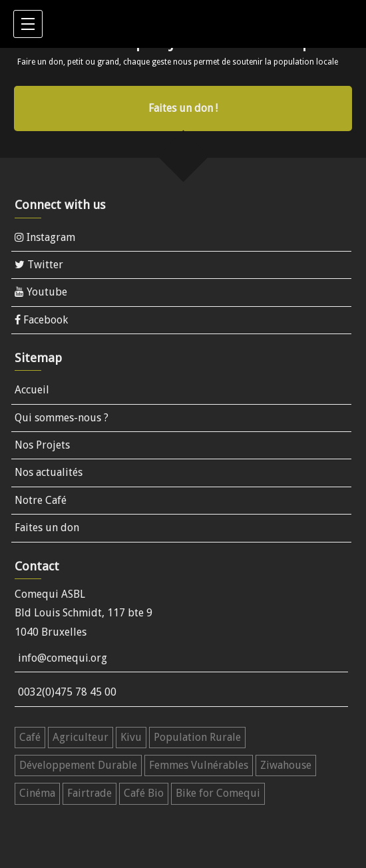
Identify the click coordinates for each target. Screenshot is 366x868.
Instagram (45, 237)
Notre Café (41, 500)
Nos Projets (42, 445)
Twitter (39, 265)
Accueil (32, 390)
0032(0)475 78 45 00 (67, 692)
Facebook (41, 320)
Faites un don (47, 528)
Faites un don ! (183, 108)
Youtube (41, 292)
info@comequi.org (63, 658)
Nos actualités (49, 472)
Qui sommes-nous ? (62, 418)
